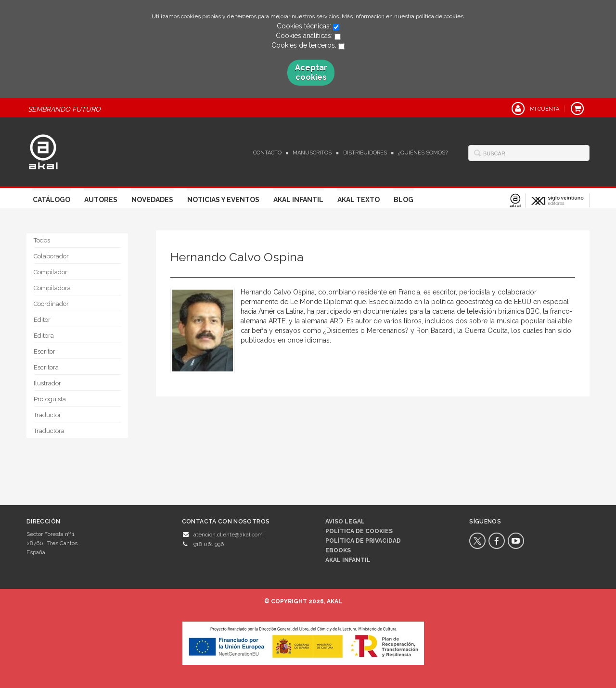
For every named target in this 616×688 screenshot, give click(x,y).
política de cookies (440, 16)
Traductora (49, 431)
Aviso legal (345, 522)
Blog (404, 200)
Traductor (47, 415)
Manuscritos (312, 153)
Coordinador (51, 304)
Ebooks (338, 550)
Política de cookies (359, 531)
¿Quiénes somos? (423, 153)
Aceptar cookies (311, 72)
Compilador (51, 272)
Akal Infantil (298, 200)
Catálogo (51, 200)
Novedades (152, 200)
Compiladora (52, 288)
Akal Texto (359, 200)
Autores (101, 200)
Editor (42, 320)
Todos (42, 240)
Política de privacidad (363, 541)
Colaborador (51, 256)
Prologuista (50, 399)
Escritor (45, 351)
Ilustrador (47, 383)
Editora (44, 336)
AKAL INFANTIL (348, 560)
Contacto (267, 153)
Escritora (46, 367)
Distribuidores (365, 153)
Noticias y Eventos (223, 200)
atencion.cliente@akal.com (228, 535)
